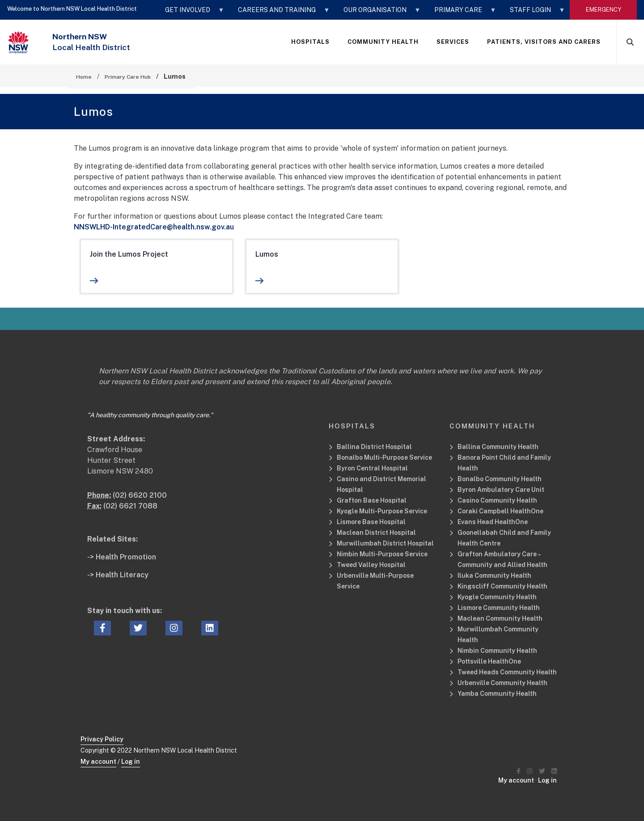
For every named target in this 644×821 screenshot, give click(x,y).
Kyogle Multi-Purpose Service (382, 511)
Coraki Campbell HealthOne (500, 511)
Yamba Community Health (497, 694)
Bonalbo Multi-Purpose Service (384, 457)
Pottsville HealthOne (489, 661)
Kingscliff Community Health (502, 586)
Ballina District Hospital (374, 447)
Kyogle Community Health (497, 597)
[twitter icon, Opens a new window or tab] (138, 628)
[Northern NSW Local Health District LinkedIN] (554, 771)
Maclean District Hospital (376, 533)
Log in (131, 762)
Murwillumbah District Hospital (385, 543)
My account (98, 762)
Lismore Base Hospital (371, 522)
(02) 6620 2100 (140, 495)
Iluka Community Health (494, 576)
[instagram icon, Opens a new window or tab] (174, 628)
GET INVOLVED (190, 13)
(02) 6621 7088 (130, 506)
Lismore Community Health (499, 608)
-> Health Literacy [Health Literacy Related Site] (118, 575)
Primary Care (461, 13)
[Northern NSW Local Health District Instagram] (530, 771)
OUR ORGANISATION (378, 13)
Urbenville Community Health (502, 683)
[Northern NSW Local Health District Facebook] (519, 771)
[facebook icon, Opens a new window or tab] (103, 628)
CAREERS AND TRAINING (280, 13)
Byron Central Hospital (372, 468)
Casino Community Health (497, 500)
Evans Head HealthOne (493, 522)
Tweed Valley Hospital (371, 565)
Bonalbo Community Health (500, 479)
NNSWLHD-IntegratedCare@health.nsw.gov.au (154, 227)
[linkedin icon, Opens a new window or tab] (210, 628)
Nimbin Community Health (497, 651)
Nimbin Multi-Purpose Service (382, 554)
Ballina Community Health (498, 447)
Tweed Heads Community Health (507, 672)
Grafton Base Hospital (372, 500)
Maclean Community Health (500, 618)
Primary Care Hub (128, 77)
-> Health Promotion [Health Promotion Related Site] (122, 557)
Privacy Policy (102, 739)
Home (84, 77)
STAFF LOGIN (533, 13)
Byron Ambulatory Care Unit (501, 490)
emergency (604, 10)
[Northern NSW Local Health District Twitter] (542, 771)
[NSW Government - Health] (19, 42)
